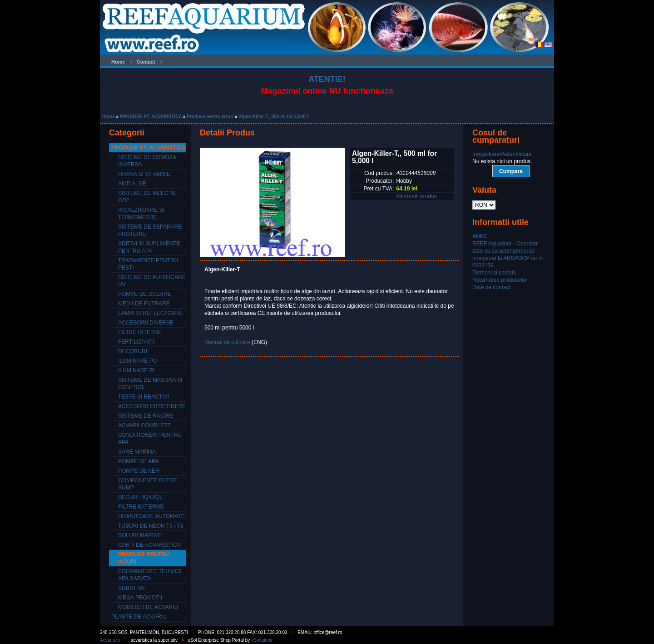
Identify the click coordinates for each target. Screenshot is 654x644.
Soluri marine (140, 535)
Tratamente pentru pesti (148, 264)
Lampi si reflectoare (150, 313)
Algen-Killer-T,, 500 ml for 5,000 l (273, 117)
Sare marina (137, 452)
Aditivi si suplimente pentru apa (149, 247)
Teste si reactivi (144, 397)
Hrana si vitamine (144, 174)
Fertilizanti (136, 342)
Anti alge (132, 184)
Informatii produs (416, 196)
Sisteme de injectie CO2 (147, 197)
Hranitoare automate (151, 516)
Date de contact (491, 287)
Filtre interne (140, 332)
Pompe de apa (138, 461)
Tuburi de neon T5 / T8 (151, 526)
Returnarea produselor (500, 280)
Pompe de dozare (145, 294)
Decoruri (133, 351)
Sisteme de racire (146, 416)
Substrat (132, 588)
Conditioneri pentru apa (150, 439)
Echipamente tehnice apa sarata (150, 575)
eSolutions (262, 640)
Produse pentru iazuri (210, 117)
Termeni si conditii (494, 273)
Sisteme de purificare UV (152, 281)
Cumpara (511, 171)
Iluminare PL (137, 370)
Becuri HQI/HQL (140, 497)
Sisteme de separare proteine (150, 230)
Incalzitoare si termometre (141, 214)
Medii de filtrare (144, 304)
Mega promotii (140, 598)
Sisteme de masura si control (150, 384)
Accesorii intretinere (152, 406)
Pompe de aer (139, 471)
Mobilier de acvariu (148, 607)
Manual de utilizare (227, 342)
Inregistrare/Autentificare (502, 154)
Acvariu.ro (110, 640)
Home (109, 117)
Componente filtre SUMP (148, 484)
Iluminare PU (137, 361)
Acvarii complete (144, 425)
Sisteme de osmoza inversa (147, 161)
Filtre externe (141, 507)
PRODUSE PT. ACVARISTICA (151, 117)
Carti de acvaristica (149, 545)
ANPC (480, 236)
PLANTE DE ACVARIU (139, 617)
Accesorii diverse (146, 323)
